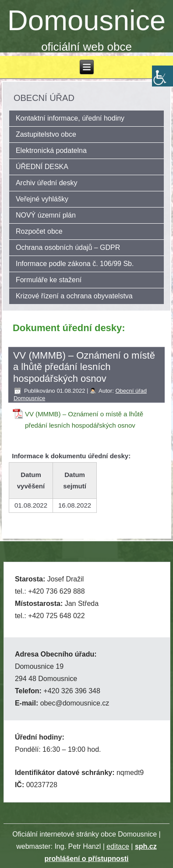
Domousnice (86, 20)
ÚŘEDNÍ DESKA (42, 167)
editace (118, 846)
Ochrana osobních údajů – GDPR (68, 247)
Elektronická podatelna (51, 150)
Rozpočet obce (39, 231)
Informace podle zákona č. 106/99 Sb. (75, 264)
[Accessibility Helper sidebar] (162, 76)
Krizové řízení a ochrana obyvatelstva (74, 296)
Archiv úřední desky (47, 183)
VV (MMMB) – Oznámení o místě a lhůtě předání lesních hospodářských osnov (84, 420)
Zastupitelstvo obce (46, 134)
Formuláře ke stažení (49, 280)
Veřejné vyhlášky (42, 199)
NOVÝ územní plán (46, 215)
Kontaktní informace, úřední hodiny (70, 118)
